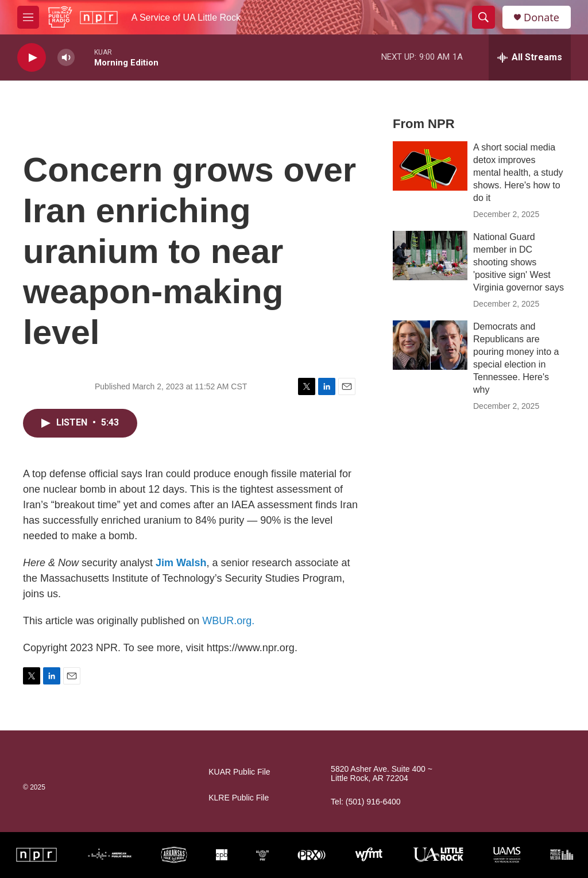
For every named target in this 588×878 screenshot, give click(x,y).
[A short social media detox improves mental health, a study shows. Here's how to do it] (430, 166)
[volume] (66, 58)
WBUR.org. (228, 621)
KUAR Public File (239, 772)
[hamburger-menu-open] (28, 17)
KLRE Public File (239, 798)
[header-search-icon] (483, 17)
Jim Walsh (181, 563)
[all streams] (530, 57)
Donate (541, 18)
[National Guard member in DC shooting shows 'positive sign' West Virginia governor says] (430, 256)
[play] (32, 58)
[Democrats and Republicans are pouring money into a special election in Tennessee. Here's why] (430, 345)
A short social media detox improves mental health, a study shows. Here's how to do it (518, 173)
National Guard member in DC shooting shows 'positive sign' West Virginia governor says (519, 262)
